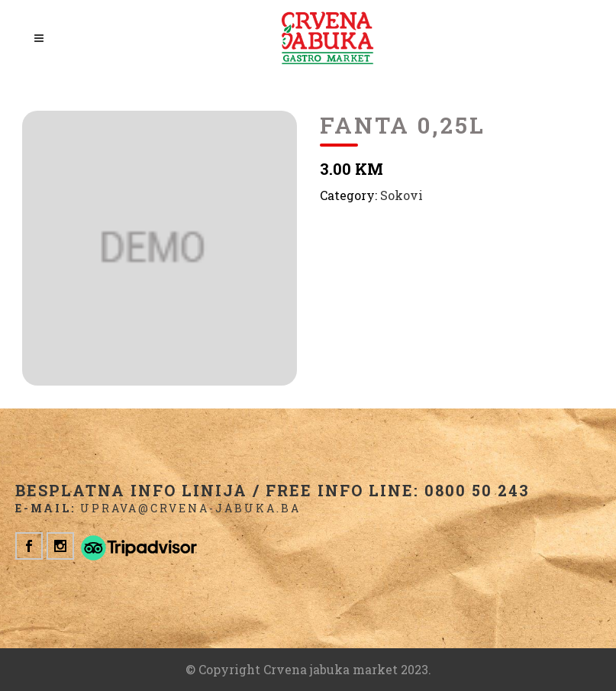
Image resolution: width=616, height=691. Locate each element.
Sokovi (402, 195)
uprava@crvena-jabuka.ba (190, 508)
